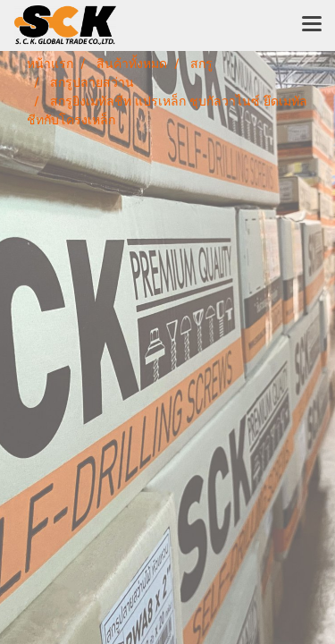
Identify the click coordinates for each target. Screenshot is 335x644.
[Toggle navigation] (312, 25)
